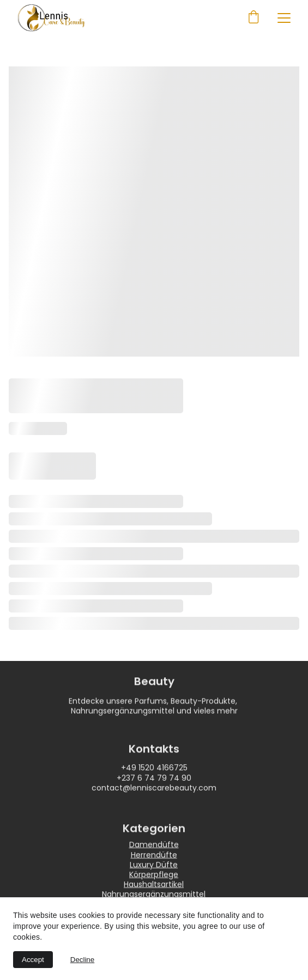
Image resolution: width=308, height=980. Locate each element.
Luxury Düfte (154, 871)
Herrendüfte (154, 861)
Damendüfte (154, 852)
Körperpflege (154, 881)
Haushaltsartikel (154, 891)
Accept (33, 960)
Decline (82, 960)
